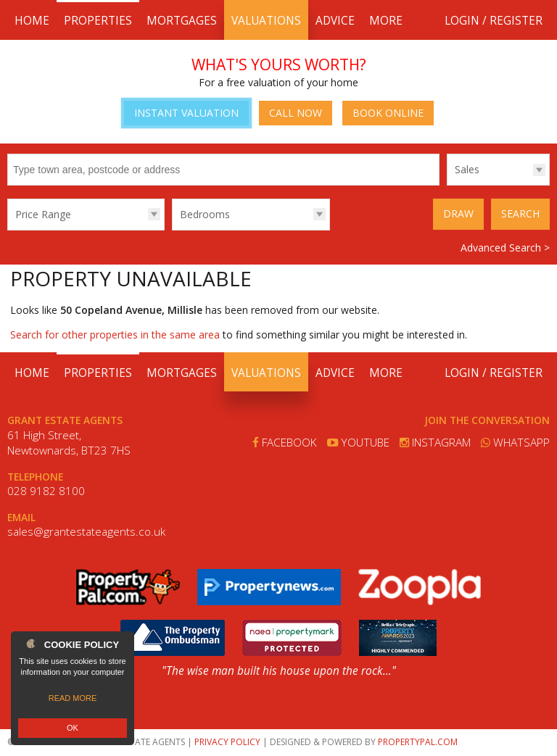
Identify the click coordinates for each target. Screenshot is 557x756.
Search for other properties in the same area (115, 335)
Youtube (358, 443)
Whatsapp (515, 443)
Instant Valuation (186, 113)
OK (73, 728)
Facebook (285, 443)
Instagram (435, 443)
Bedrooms (205, 214)
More (386, 21)
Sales (467, 169)
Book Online (388, 113)
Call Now (296, 113)
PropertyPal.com (418, 742)
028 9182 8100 (46, 491)
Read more (73, 698)
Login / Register (494, 21)
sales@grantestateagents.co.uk (86, 532)
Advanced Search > (505, 248)
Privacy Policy (227, 742)
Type (447, 184)
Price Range (43, 214)
